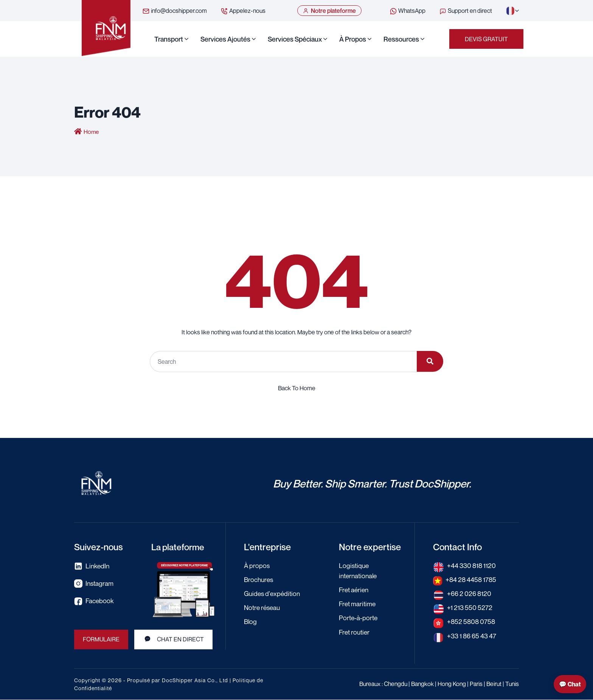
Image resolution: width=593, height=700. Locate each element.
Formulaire (101, 640)
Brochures (259, 580)
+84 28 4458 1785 (472, 580)
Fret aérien (355, 590)
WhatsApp (407, 11)
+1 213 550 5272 (470, 608)
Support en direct (466, 11)
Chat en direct (174, 639)
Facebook (94, 602)
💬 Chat (570, 684)
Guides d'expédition (273, 594)
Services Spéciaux (295, 39)
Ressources (401, 39)
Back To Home (297, 388)
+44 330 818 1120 (472, 566)
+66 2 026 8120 (470, 594)
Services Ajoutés (225, 39)
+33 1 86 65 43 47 (473, 636)
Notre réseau (263, 608)
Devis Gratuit (486, 39)
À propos (353, 39)
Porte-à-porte (359, 618)
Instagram (94, 584)
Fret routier (355, 632)
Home (92, 132)
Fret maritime (358, 604)
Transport (169, 39)
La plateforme (179, 547)
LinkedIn (92, 567)
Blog (251, 622)
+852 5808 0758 (472, 622)
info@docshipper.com (175, 11)
